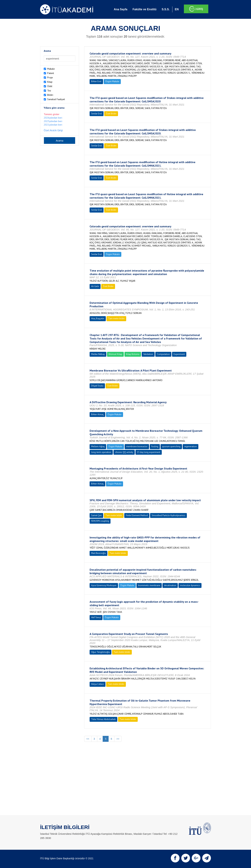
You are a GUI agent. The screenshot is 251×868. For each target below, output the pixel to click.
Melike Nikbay (98, 354)
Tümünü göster (52, 114)
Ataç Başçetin (98, 318)
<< (88, 739)
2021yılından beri (53, 125)
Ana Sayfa (121, 9)
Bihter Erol (96, 81)
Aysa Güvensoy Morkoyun (104, 585)
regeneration (191, 446)
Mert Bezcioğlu (98, 553)
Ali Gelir (95, 286)
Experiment (179, 354)
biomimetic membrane (149, 585)
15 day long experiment (149, 452)
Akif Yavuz (96, 617)
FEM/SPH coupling (100, 521)
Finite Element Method (137, 515)
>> (118, 739)
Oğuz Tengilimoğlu (100, 652)
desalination (170, 585)
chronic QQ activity (124, 452)
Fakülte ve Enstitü (144, 9)
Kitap (50, 82)
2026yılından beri (53, 118)
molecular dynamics (190, 585)
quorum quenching (171, 446)
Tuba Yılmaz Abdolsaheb (103, 719)
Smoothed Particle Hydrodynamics (168, 515)
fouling (155, 446)
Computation (163, 354)
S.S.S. (166, 9)
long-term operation (101, 452)
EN (177, 9)
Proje (50, 77)
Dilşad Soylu (97, 386)
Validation (148, 354)
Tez (49, 91)
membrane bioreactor (137, 446)
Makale (51, 69)
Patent (51, 73)
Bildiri (50, 95)
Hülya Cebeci (98, 684)
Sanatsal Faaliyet (56, 99)
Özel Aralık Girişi (53, 130)
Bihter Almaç (97, 414)
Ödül (50, 86)
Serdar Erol (97, 114)
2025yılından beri (53, 121)
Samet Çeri (96, 515)
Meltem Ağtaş (98, 446)
